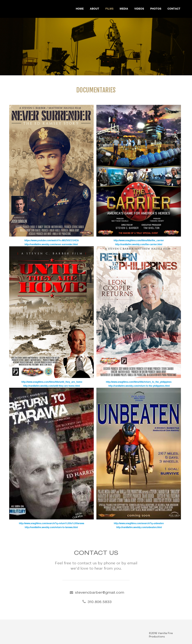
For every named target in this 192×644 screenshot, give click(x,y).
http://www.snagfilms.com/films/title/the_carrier (139, 241)
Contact (174, 9)
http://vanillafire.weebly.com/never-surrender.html (51, 245)
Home (80, 9)
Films (109, 9)
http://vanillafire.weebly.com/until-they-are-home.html (52, 386)
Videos (139, 9)
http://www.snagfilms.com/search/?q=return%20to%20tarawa (52, 524)
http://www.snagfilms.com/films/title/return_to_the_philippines (139, 382)
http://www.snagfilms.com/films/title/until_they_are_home (52, 382)
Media (124, 9)
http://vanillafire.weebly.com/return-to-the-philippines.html (139, 386)
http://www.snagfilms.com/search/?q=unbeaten (139, 524)
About (94, 9)
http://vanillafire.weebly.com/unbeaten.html (139, 528)
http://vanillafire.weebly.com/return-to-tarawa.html (52, 528)
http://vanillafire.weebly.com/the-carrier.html (139, 245)
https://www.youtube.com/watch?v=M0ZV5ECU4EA (52, 241)
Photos (156, 9)
